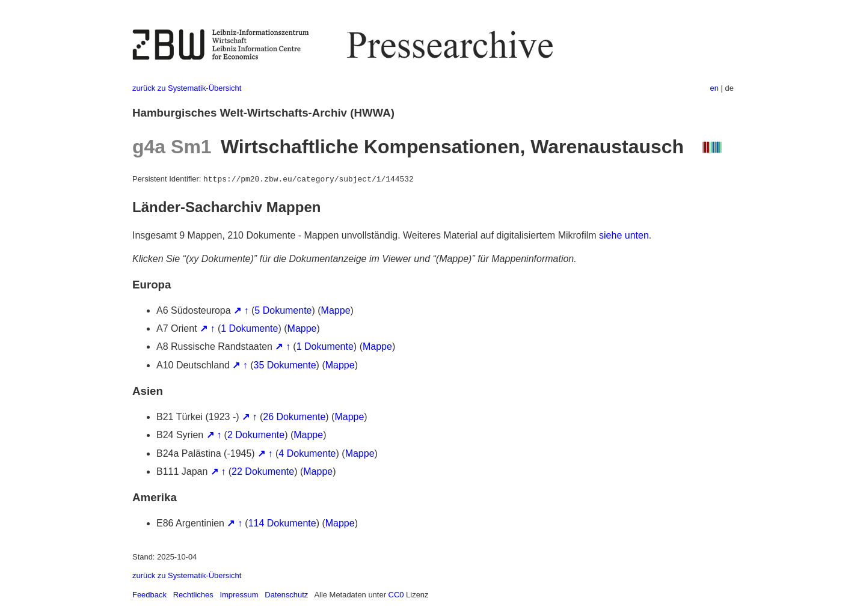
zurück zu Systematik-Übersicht (187, 88)
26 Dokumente (294, 417)
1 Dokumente (249, 328)
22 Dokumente (263, 471)
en (714, 88)
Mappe (336, 310)
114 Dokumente (282, 523)
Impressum (239, 595)
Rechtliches (193, 595)
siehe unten (624, 235)
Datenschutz (286, 595)
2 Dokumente (256, 435)
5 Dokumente (283, 310)
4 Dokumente (307, 453)
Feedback (149, 595)
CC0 (396, 595)
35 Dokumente (285, 365)
